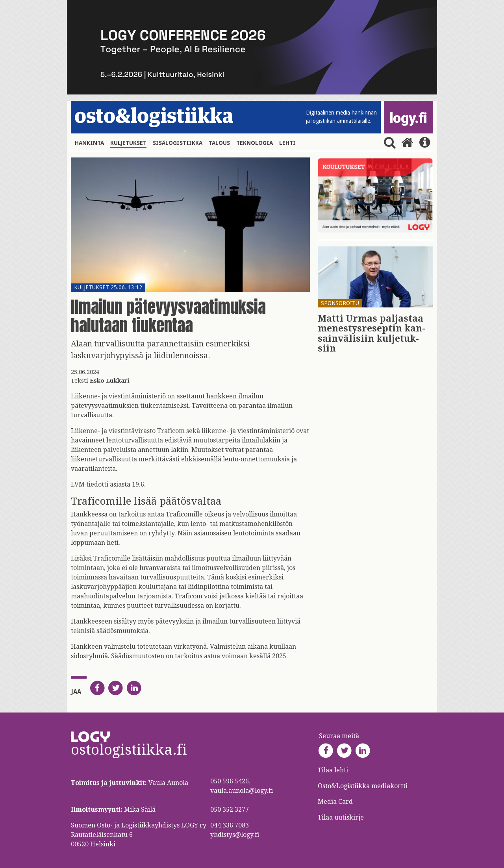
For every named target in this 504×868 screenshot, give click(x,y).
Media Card (336, 802)
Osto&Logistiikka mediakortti (363, 786)
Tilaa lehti (333, 770)
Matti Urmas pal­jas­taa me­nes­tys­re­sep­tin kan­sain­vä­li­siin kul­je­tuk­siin (372, 334)
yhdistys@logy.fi (235, 835)
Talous (219, 143)
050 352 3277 (230, 810)
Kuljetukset (128, 143)
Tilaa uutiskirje (341, 817)
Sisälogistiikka (178, 143)
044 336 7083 (230, 825)
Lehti (287, 143)
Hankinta (89, 143)
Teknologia (255, 143)
